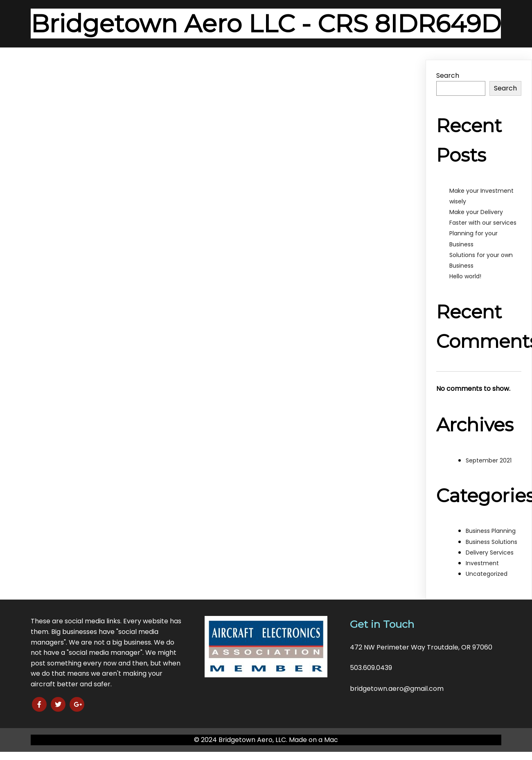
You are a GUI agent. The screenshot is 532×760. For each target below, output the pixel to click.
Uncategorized (487, 574)
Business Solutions (491, 542)
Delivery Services (490, 553)
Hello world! (465, 276)
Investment (482, 563)
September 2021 (489, 460)
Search (448, 76)
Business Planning (491, 531)
